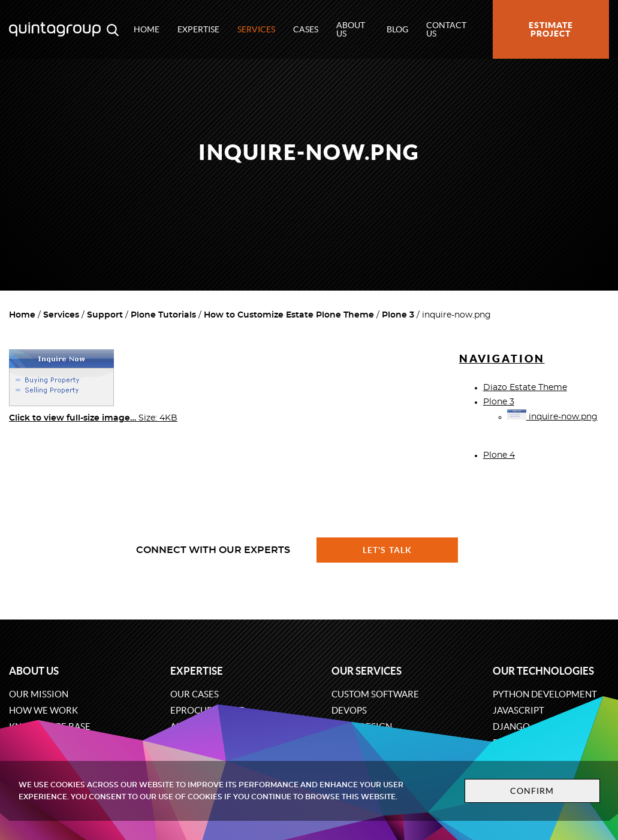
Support (105, 315)
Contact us (446, 29)
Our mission (39, 694)
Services (256, 29)
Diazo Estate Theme (525, 388)
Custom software (375, 694)
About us (351, 29)
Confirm (532, 791)
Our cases (195, 694)
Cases (306, 29)
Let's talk (387, 550)
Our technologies (543, 671)
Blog (397, 29)
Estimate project (551, 29)
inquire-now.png (552, 417)
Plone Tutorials (163, 315)
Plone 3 (398, 315)
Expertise (198, 29)
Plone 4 (499, 455)
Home (147, 29)
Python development (545, 694)
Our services (367, 671)
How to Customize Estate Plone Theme (289, 315)
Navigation (502, 359)
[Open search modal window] (113, 29)
